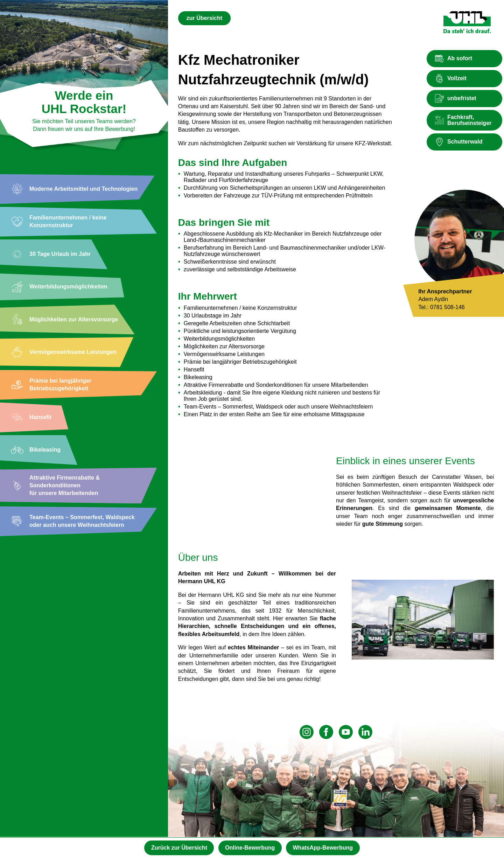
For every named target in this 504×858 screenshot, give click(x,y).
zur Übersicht (204, 18)
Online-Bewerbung (250, 847)
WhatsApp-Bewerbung (325, 847)
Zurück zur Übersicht (177, 847)
